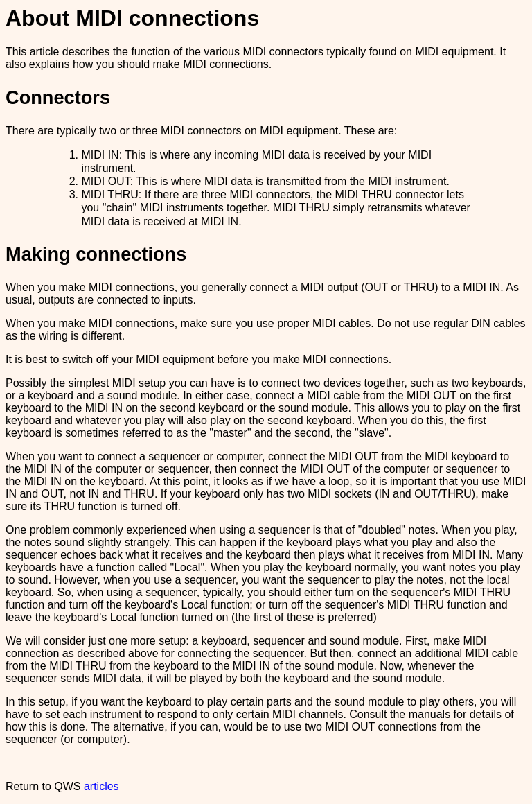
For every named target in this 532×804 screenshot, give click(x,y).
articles (101, 786)
